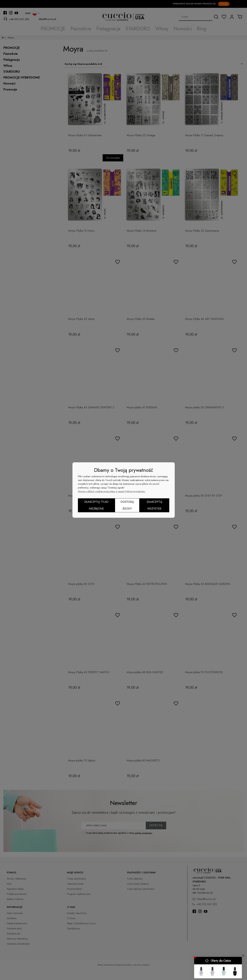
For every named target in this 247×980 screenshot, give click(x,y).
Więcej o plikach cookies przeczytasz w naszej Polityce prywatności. (112, 491)
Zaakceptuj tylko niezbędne (96, 505)
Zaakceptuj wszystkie (154, 505)
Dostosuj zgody (127, 505)
